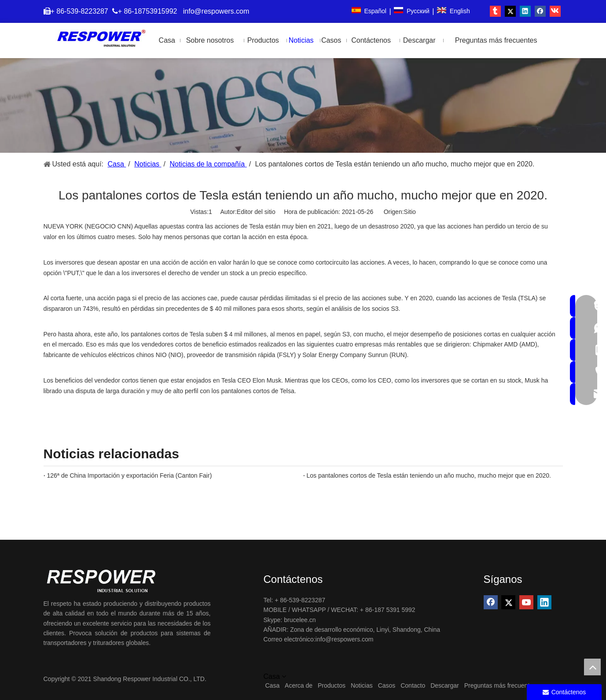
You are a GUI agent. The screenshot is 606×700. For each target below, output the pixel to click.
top (592, 667)
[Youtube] (526, 602)
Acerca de (299, 685)
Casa (273, 685)
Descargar (445, 685)
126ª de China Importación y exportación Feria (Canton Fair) (130, 475)
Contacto (413, 685)
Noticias (362, 685)
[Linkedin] (544, 602)
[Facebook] (491, 602)
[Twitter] (508, 602)
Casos (387, 685)
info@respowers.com (216, 11)
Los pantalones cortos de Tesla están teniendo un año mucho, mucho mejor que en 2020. (429, 475)
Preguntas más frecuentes (500, 685)
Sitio (410, 212)
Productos (332, 685)
